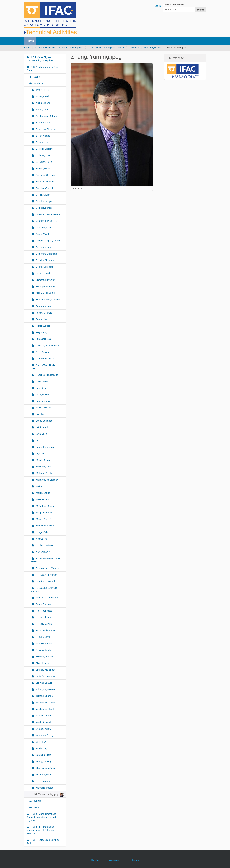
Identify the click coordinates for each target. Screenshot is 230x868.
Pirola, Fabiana (43, 617)
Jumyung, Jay (43, 401)
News (36, 807)
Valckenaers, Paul (44, 709)
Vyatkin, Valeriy (43, 729)
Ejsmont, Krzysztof (45, 280)
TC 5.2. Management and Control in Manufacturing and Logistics (41, 817)
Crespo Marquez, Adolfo (48, 241)
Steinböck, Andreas (45, 676)
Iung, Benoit (42, 388)
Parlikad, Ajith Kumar (46, 575)
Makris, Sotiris (43, 493)
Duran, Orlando (43, 273)
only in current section (175, 4)
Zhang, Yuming (43, 762)
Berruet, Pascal (43, 169)
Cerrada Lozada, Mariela (48, 214)
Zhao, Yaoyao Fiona (46, 768)
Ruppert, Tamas (44, 644)
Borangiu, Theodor (45, 182)
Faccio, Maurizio (44, 313)
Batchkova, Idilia (44, 162)
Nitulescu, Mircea (44, 545)
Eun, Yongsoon (43, 306)
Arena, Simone (43, 103)
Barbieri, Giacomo (44, 149)
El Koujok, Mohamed (46, 287)
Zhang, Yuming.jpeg (51, 795)
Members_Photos (153, 48)
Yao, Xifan (41, 742)
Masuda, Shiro (43, 499)
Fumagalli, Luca (44, 339)
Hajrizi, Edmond (43, 381)
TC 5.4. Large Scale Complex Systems (43, 841)
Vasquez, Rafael (44, 716)
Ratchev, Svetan (44, 624)
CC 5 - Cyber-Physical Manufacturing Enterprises (59, 48)
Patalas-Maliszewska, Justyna (44, 589)
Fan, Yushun (42, 319)
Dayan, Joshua (43, 247)
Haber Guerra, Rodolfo (47, 375)
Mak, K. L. (41, 486)
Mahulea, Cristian (44, 473)
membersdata (43, 781)
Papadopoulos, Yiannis (47, 568)
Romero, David (43, 637)
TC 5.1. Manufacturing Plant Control (106, 48)
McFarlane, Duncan (45, 506)
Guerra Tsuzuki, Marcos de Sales (47, 367)
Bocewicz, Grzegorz (45, 175)
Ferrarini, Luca (43, 326)
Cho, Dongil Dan (44, 228)
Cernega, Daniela (44, 208)
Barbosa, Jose (43, 155)
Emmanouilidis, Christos (48, 300)
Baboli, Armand (43, 123)
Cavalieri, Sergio (44, 201)
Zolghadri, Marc (43, 775)
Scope (36, 77)
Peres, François (43, 604)
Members (134, 48)
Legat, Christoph (44, 421)
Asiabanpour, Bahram (46, 116)
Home (30, 41)
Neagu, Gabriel (43, 532)
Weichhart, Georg (44, 735)
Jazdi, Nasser (42, 395)
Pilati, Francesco (44, 611)
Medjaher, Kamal (44, 513)
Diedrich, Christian (45, 260)
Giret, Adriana (42, 352)
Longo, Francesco (45, 447)
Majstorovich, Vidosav (47, 480)
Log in (158, 6)
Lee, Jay (40, 414)
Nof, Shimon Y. (43, 552)
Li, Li (38, 440)
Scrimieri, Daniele (44, 657)
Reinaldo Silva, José (45, 630)
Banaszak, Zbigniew (46, 129)
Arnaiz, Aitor (42, 110)
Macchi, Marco (43, 460)
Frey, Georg (41, 332)
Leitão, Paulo (42, 427)
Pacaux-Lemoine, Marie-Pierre (46, 560)
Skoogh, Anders (43, 663)
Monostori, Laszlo (45, 526)
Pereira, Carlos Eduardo (47, 598)
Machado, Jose (43, 467)
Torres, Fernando (44, 696)
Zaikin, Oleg (41, 748)
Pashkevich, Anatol (45, 581)
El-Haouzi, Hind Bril (45, 293)
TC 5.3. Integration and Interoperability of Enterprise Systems (41, 830)
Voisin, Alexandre (44, 722)
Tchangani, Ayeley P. (46, 689)
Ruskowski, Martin (45, 650)
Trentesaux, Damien (45, 703)
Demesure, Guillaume (46, 254)
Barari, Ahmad (43, 136)
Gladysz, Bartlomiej (45, 359)
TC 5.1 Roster (42, 90)
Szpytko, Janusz (44, 683)
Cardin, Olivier (42, 195)
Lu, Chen (40, 454)
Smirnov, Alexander (45, 670)
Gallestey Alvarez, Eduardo (49, 346)
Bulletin (37, 801)
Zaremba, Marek (44, 755)
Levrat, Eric (41, 434)
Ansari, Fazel (42, 96)
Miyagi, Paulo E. (44, 519)
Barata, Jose (42, 142)
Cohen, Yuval (42, 234)
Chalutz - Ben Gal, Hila (47, 221)
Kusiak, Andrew (43, 408)
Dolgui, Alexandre (44, 267)
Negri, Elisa (41, 539)
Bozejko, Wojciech (44, 188)
